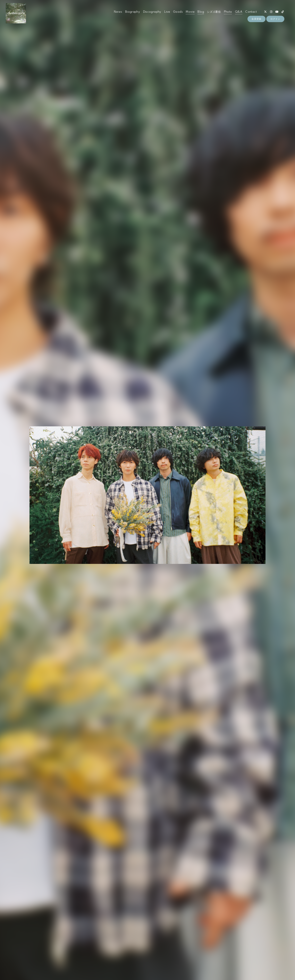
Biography (133, 12)
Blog (201, 12)
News (118, 12)
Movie (190, 12)
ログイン (275, 19)
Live (167, 12)
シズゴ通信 (214, 12)
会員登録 (256, 19)
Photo (228, 12)
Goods (178, 12)
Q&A (239, 12)
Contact (251, 12)
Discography (152, 12)
